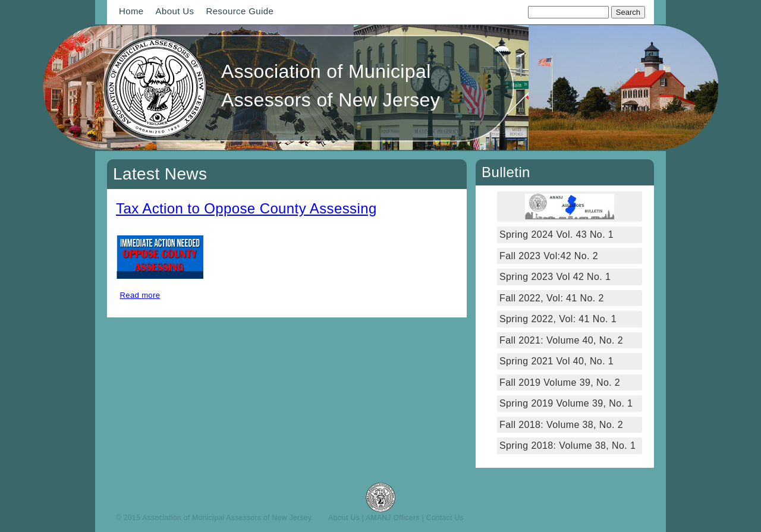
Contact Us (445, 518)
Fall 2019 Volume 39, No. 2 (560, 383)
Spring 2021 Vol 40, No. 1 (556, 361)
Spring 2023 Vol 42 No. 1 (555, 277)
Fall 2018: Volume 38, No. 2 (561, 425)
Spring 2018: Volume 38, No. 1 (569, 446)
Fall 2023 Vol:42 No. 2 (549, 256)
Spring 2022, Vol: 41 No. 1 (558, 319)
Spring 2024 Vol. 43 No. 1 (556, 234)
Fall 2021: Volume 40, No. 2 (561, 340)
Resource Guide (240, 11)
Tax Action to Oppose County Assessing (246, 208)
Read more (140, 295)
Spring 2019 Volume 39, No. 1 (566, 403)
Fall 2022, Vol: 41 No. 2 (552, 298)
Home (131, 11)
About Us (175, 11)
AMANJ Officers (393, 518)
